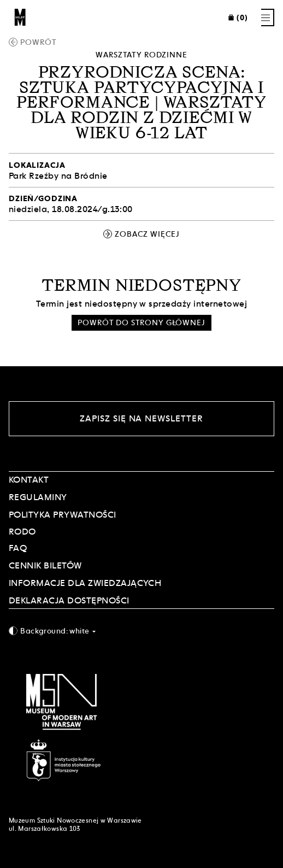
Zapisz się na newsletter (141, 418)
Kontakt (29, 480)
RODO (22, 532)
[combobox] (141, 631)
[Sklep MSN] (20, 17)
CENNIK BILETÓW (45, 565)
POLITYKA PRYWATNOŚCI (63, 515)
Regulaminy (38, 497)
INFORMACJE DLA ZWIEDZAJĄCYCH (85, 583)
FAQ (18, 548)
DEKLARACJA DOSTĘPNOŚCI (69, 600)
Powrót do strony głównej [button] (141, 322)
